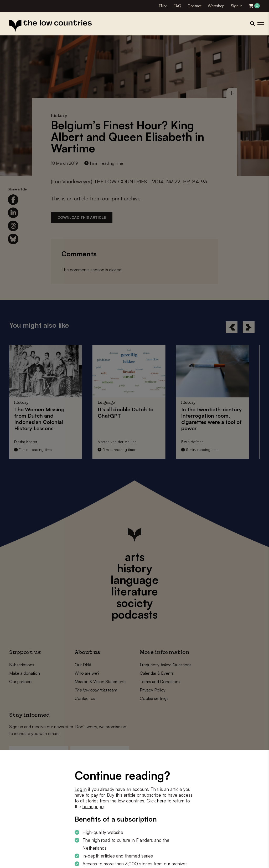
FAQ (177, 6)
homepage (93, 806)
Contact (195, 6)
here (162, 801)
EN (161, 6)
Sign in (237, 6)
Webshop (216, 6)
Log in (81, 789)
